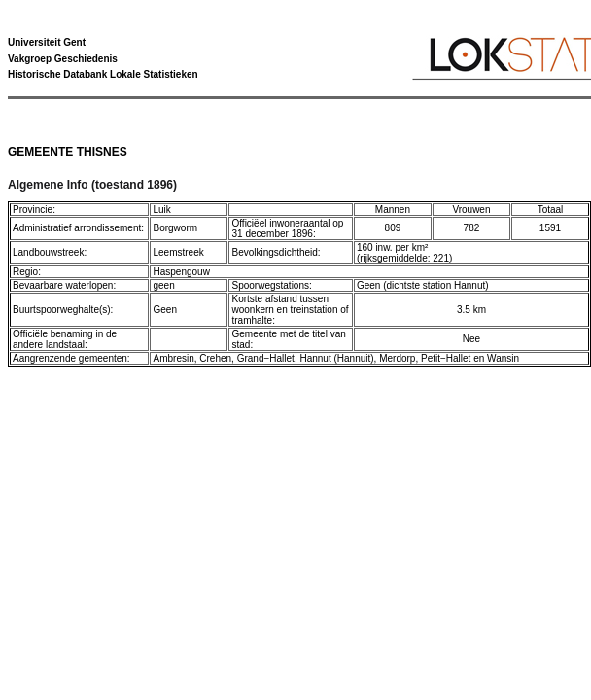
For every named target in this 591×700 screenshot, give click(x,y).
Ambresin (173, 358)
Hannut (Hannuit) (336, 358)
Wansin (503, 358)
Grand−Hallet (266, 358)
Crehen (215, 358)
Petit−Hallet (446, 358)
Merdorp (397, 358)
